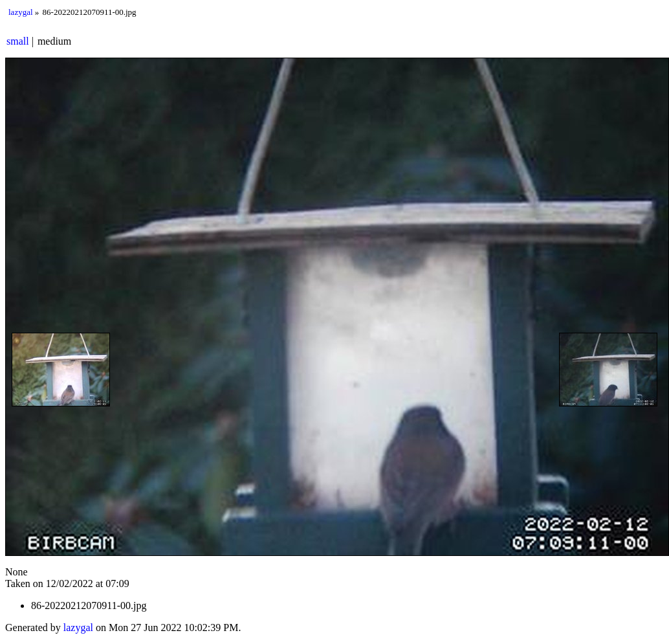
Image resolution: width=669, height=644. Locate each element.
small (18, 41)
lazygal (21, 12)
